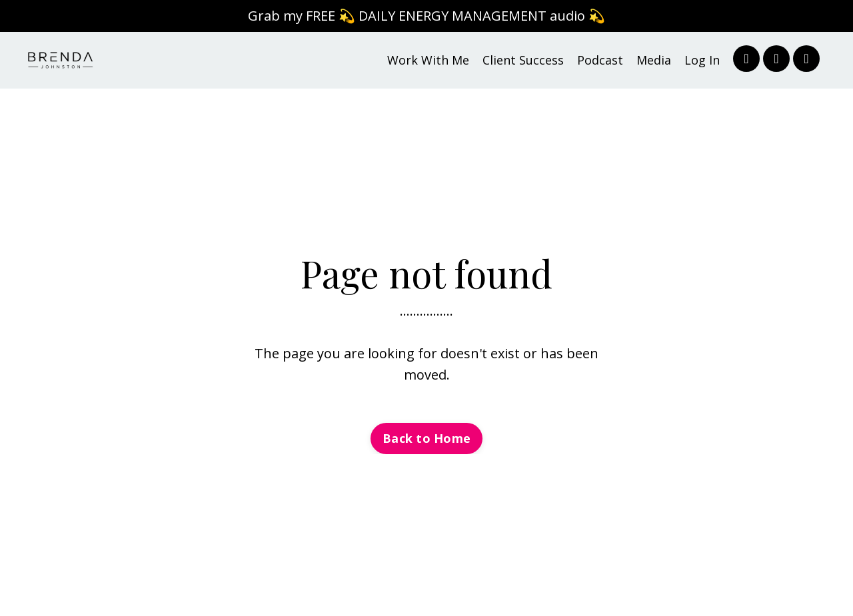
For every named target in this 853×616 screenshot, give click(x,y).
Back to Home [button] (426, 438)
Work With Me (428, 60)
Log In (702, 60)
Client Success (523, 60)
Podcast (600, 60)
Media (654, 60)
